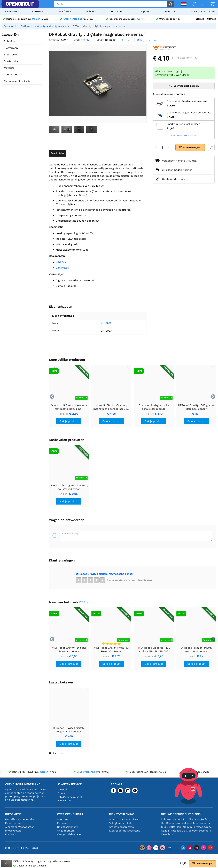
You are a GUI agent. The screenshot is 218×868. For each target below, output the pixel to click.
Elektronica (39, 11)
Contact (211, 19)
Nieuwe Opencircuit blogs (181, 814)
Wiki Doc (61, 262)
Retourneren (13, 823)
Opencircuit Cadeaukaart (124, 819)
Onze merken (10, 11)
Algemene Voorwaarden (20, 827)
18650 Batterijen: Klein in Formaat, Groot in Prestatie (187, 827)
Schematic (62, 268)
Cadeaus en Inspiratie (202, 11)
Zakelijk (200, 19)
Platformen (66, 11)
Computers (144, 11)
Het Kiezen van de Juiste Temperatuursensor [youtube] (187, 823)
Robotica (91, 11)
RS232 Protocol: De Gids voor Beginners (186, 831)
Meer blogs (168, 834)
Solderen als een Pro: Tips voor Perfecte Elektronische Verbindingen (187, 819)
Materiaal (170, 11)
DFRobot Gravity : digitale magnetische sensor (105, 574)
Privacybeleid (13, 831)
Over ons (63, 819)
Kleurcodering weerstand (125, 831)
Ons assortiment (67, 827)
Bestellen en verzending (20, 819)
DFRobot (101, 323)
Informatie (13, 814)
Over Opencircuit (70, 814)
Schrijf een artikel (120, 823)
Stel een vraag (70, 533)
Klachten (11, 834)
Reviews (62, 823)
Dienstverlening (122, 814)
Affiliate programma (121, 827)
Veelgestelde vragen (70, 834)
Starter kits (117, 11)
